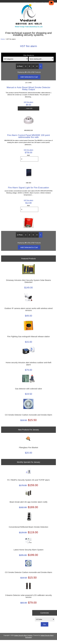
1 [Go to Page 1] (26, 66)
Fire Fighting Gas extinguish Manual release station (29, 337)
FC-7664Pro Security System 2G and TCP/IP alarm (28, 480)
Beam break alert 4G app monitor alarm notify (28, 502)
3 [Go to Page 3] (33, 66)
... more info (28, 108)
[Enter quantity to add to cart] (29, 159)
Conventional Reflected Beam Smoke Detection (28, 527)
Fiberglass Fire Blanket (29, 448)
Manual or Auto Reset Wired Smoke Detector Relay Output (28, 88)
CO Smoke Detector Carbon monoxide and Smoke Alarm (28, 415)
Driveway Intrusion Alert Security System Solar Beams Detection (28, 281)
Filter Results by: (29, 55)
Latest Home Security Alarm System (28, 550)
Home (36, 3)
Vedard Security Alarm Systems (23, 635)
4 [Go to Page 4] (37, 66)
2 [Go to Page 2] (29, 66)
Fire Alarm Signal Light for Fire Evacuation (29, 188)
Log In (44, 3)
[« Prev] (20, 66)
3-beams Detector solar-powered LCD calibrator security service (28, 596)
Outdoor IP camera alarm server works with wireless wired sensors (28, 309)
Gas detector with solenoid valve (28, 389)
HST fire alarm (28, 102)
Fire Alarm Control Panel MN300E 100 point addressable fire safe (28, 136)
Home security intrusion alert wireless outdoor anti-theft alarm (29, 364)
